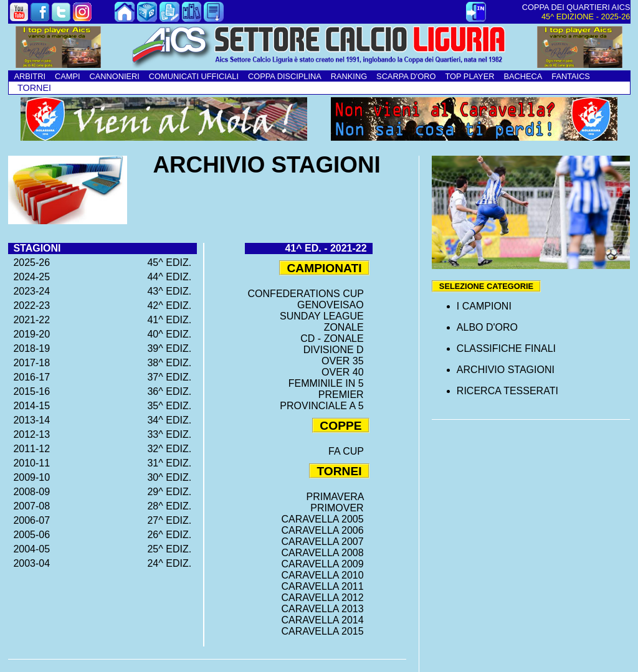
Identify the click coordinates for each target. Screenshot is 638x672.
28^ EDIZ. (172, 506)
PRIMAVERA (337, 497)
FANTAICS (571, 76)
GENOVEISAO (333, 305)
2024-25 (29, 277)
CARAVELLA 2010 (325, 575)
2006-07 (29, 520)
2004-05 (29, 549)
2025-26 (29, 263)
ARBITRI (30, 76)
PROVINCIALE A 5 (324, 406)
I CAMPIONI (484, 306)
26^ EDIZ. (172, 535)
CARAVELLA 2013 (325, 609)
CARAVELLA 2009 (325, 564)
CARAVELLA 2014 (325, 620)
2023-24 (29, 291)
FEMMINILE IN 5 (329, 383)
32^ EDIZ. (172, 449)
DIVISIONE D (336, 350)
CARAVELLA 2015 (325, 631)
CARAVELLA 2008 (325, 553)
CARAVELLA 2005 (325, 519)
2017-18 (29, 363)
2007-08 (29, 506)
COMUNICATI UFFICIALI (194, 76)
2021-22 (29, 320)
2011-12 (29, 449)
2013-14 (29, 420)
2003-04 (29, 563)
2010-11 (29, 463)
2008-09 (29, 492)
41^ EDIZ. (172, 320)
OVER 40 (345, 372)
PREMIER (344, 395)
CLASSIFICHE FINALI (506, 348)
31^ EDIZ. (172, 463)
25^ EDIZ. (172, 549)
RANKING (349, 76)
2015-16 (29, 391)
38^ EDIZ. (172, 363)
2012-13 (29, 434)
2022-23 (29, 305)
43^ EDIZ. (172, 291)
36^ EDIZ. (172, 391)
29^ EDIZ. (172, 492)
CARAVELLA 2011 (325, 586)
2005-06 (29, 535)
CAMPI (68, 76)
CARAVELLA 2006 (325, 530)
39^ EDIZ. (172, 348)
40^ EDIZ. (172, 334)
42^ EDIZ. (172, 305)
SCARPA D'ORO (406, 76)
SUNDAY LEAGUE (324, 316)
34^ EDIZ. (172, 420)
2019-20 (29, 334)
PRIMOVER (340, 508)
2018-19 (29, 348)
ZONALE (347, 327)
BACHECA (523, 76)
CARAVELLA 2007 (325, 542)
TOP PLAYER (469, 76)
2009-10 (29, 477)
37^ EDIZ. (172, 377)
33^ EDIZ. (172, 434)
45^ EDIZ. (172, 263)
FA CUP (349, 451)
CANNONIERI (115, 76)
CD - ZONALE (335, 338)
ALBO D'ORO (487, 327)
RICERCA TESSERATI (507, 391)
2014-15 (29, 406)
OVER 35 (345, 361)
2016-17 (29, 377)
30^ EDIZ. (172, 477)
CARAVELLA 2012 (325, 598)
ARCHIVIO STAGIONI (506, 370)
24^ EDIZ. (172, 563)
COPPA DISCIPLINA (285, 76)
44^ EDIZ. (172, 277)
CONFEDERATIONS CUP (309, 294)
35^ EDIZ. (172, 406)
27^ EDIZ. (172, 520)
